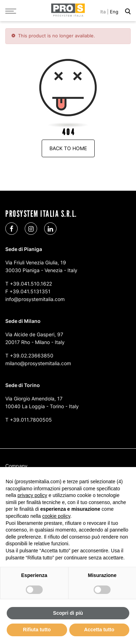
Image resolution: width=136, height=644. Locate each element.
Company (16, 466)
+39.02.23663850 (32, 355)
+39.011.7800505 (31, 420)
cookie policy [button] (56, 516)
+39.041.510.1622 (31, 284)
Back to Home (68, 148)
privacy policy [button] (32, 495)
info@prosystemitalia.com (35, 299)
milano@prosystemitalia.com (38, 363)
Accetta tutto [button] (99, 630)
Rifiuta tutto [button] (37, 630)
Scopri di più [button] (68, 613)
